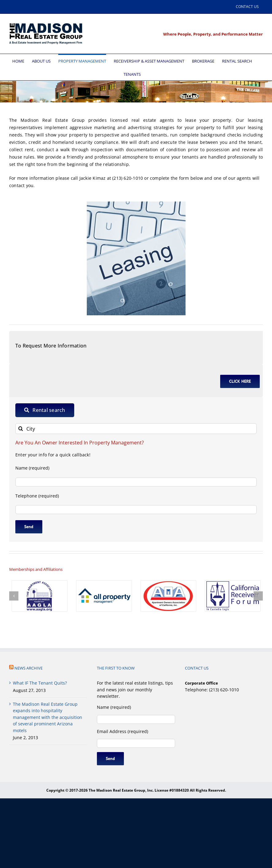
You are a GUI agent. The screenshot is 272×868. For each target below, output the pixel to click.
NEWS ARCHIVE (29, 668)
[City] (136, 429)
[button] (14, 596)
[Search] (21, 429)
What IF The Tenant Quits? (40, 683)
